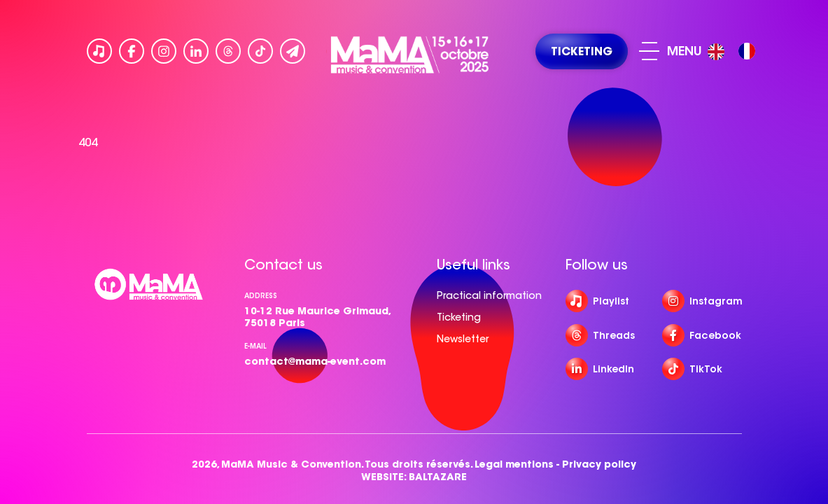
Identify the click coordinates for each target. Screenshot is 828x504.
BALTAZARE (438, 477)
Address (261, 296)
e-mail (255, 346)
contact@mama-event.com (315, 361)
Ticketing (459, 317)
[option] (747, 51)
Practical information (489, 295)
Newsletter (463, 339)
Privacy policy (599, 464)
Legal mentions (514, 464)
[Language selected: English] (735, 51)
